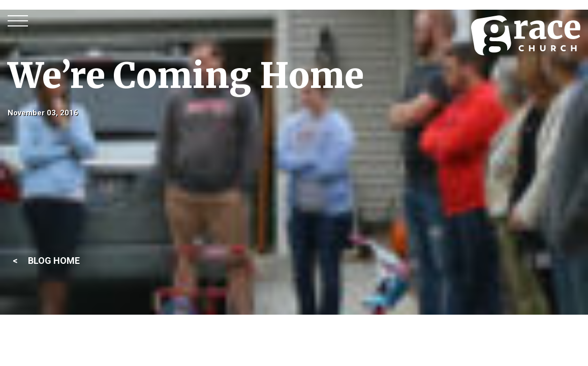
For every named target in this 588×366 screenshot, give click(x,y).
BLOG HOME (54, 261)
